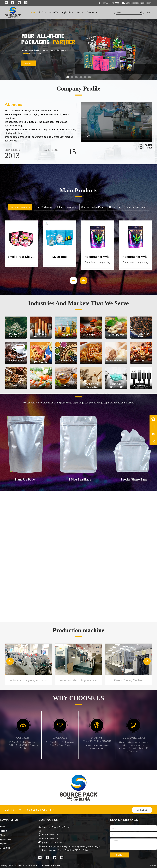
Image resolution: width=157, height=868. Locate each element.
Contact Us (92, 12)
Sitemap (153, 865)
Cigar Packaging (44, 207)
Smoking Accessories (136, 207)
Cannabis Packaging (20, 207)
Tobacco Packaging (67, 207)
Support (80, 12)
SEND (119, 855)
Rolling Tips (115, 207)
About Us (54, 12)
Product (42, 12)
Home (32, 12)
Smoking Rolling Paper (93, 207)
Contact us (142, 810)
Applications (67, 12)
